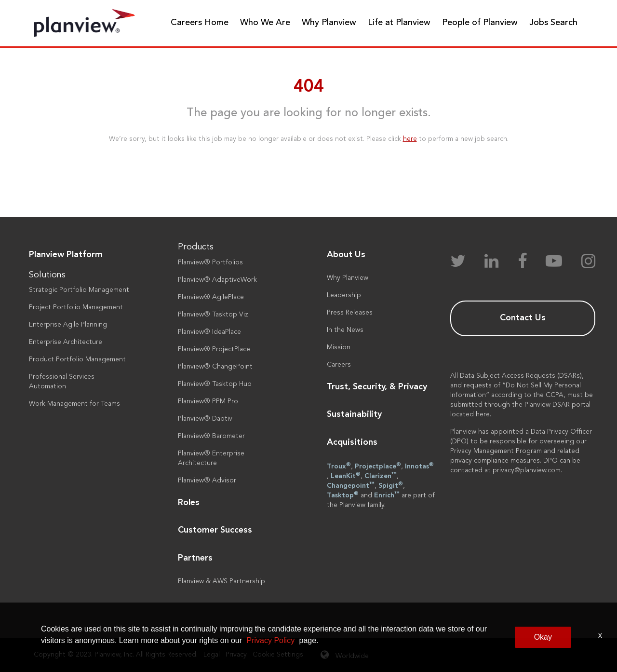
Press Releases (350, 313)
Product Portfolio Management (77, 359)
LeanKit (346, 476)
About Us (346, 255)
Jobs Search (553, 23)
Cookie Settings (278, 655)
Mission (339, 347)
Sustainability (354, 414)
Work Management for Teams (74, 404)
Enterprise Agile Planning (68, 325)
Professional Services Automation (62, 382)
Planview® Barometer (211, 436)
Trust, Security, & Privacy (377, 387)
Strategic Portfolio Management (79, 290)
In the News (345, 330)
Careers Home (200, 23)
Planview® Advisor (207, 480)
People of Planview (480, 23)
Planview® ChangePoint (215, 367)
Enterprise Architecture (66, 342)
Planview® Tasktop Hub (215, 384)
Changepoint (351, 485)
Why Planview (329, 23)
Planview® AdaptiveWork (217, 280)
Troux (339, 466)
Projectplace (378, 466)
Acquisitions (352, 442)
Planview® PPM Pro (208, 401)
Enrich (387, 495)
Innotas (419, 466)
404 (309, 87)
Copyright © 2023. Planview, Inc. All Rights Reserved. (116, 655)
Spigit (391, 485)
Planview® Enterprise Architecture (211, 458)
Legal (212, 655)
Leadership (344, 295)
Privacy (236, 655)
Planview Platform (66, 255)
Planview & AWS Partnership (221, 581)
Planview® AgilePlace (211, 297)
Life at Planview (399, 23)
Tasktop (343, 495)
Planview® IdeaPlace (209, 332)
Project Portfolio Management (76, 307)
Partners (195, 558)
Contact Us (523, 318)
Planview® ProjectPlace (214, 349)
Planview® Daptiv (205, 419)
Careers (339, 365)
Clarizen (381, 476)
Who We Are (265, 23)
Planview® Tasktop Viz (213, 315)
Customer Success (215, 530)
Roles (189, 503)
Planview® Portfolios (210, 262)
